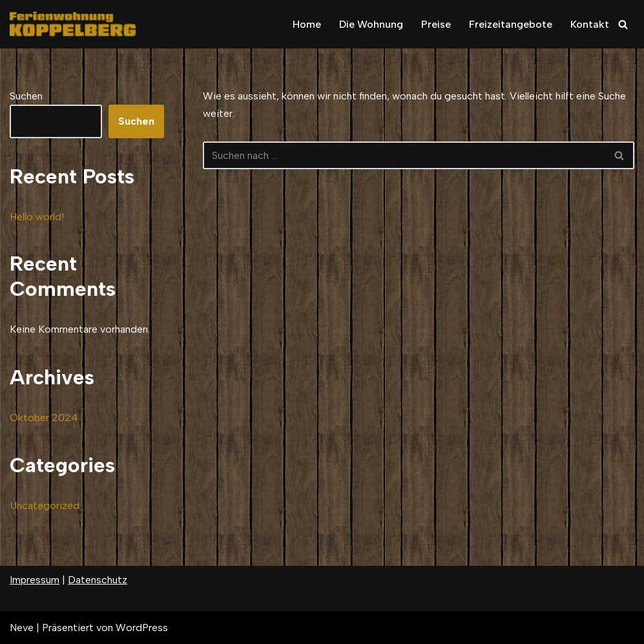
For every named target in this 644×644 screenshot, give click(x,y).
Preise (436, 24)
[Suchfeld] (623, 24)
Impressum (35, 580)
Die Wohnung (371, 24)
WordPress (142, 628)
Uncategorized (45, 505)
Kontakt (590, 24)
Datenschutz (98, 580)
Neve (22, 628)
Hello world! (37, 217)
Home (307, 24)
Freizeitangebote (511, 24)
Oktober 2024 (44, 418)
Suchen (26, 96)
